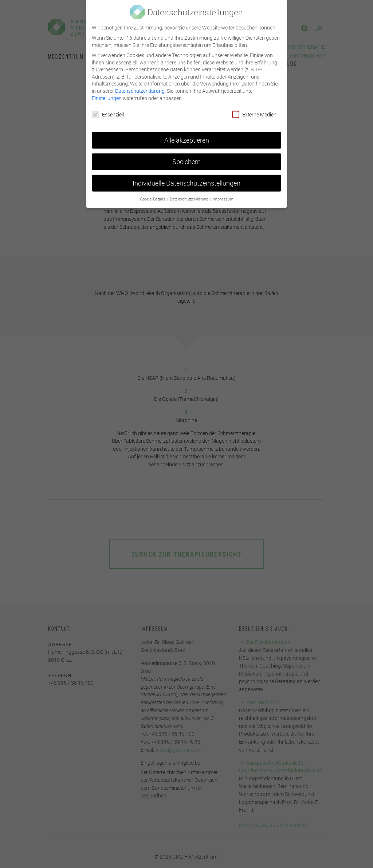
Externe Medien (254, 109)
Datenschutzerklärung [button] (190, 193)
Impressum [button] (223, 193)
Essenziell (108, 109)
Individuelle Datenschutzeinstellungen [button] (186, 178)
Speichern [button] (186, 156)
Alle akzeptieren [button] (187, 135)
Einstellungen (107, 92)
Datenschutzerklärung (140, 85)
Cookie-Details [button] (153, 193)
